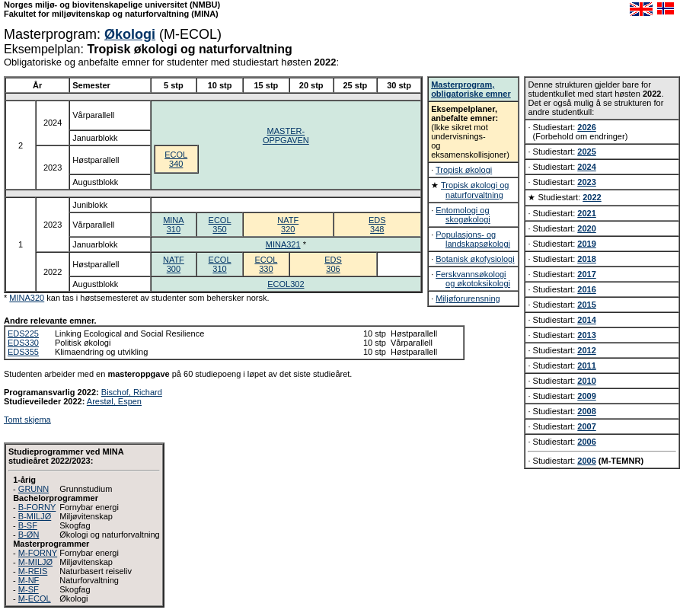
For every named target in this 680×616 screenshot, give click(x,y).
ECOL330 (266, 264)
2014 (586, 320)
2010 (586, 381)
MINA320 (27, 298)
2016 (586, 289)
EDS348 (377, 225)
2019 (586, 244)
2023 (586, 182)
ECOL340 (176, 159)
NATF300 (174, 264)
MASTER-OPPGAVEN (286, 136)
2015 (586, 305)
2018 (586, 259)
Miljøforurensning (468, 298)
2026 (586, 127)
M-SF (29, 589)
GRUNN (34, 489)
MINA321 (283, 244)
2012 (586, 350)
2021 (586, 213)
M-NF (29, 580)
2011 (586, 365)
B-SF (28, 525)
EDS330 (23, 343)
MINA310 (174, 225)
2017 (586, 274)
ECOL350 (220, 225)
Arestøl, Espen (114, 401)
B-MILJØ (35, 516)
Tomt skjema (27, 420)
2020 (586, 228)
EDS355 (23, 352)
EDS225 (23, 334)
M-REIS (33, 571)
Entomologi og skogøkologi (463, 215)
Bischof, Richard (132, 392)
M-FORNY (38, 553)
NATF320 (288, 225)
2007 (586, 426)
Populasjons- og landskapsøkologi (473, 239)
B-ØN (29, 535)
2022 (592, 197)
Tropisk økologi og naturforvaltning (475, 190)
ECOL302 (286, 284)
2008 (586, 411)
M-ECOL (35, 598)
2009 (586, 396)
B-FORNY (37, 507)
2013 (586, 335)
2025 (586, 152)
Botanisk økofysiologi (475, 259)
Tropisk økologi (464, 170)
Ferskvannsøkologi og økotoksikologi (473, 279)
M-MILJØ (35, 562)
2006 (586, 442)
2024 (586, 167)
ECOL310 (220, 264)
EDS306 (333, 264)
